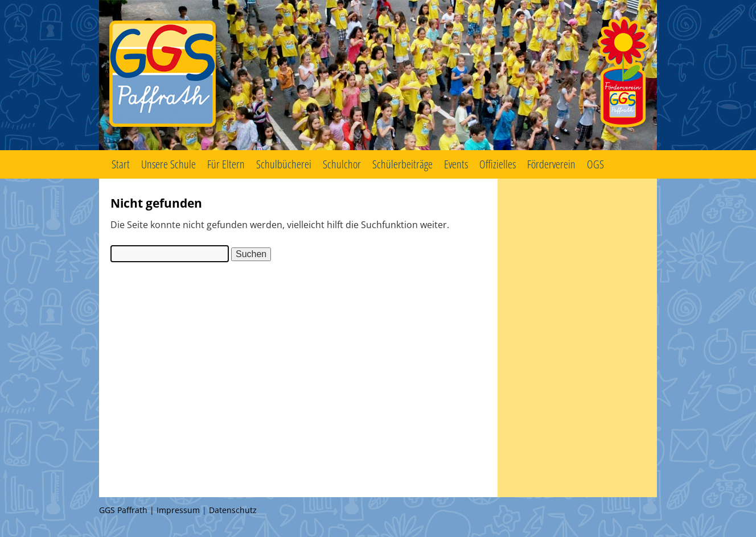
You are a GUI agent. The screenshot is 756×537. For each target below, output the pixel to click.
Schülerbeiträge (402, 164)
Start (121, 164)
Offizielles (498, 164)
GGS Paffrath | (128, 510)
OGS (595, 164)
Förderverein (551, 164)
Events (456, 164)
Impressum (178, 510)
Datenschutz (233, 510)
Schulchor (342, 164)
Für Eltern (226, 164)
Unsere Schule (169, 164)
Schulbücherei (284, 164)
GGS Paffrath (378, 75)
